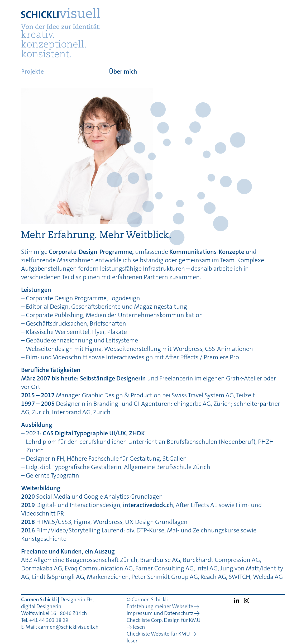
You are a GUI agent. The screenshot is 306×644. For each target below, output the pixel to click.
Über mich (123, 71)
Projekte (32, 71)
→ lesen (136, 627)
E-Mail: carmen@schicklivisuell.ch (60, 627)
